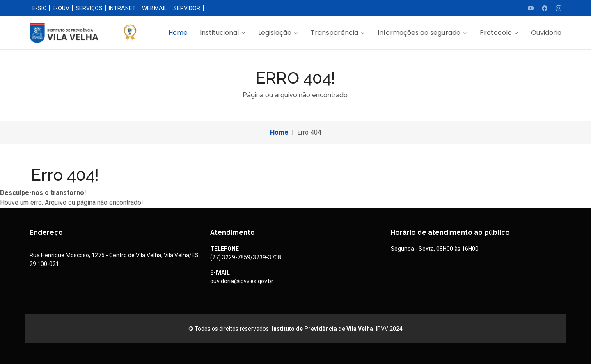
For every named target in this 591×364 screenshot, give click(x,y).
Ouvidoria (546, 33)
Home (178, 33)
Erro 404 (309, 132)
